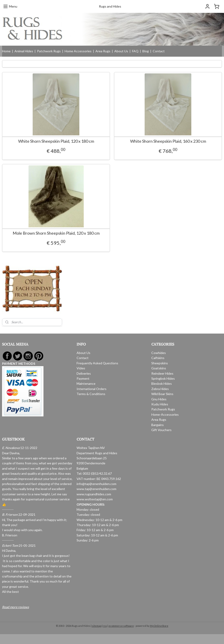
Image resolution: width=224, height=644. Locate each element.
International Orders (92, 389)
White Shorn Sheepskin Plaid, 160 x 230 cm (160, 141)
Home (6, 51)
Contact (159, 51)
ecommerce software (121, 626)
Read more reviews (16, 607)
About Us (121, 51)
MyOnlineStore (159, 626)
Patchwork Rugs (49, 51)
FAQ (135, 51)
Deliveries (84, 373)
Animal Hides (24, 51)
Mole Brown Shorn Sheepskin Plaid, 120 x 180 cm (56, 234)
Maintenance (86, 383)
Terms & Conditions (91, 394)
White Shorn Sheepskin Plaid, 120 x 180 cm (56, 141)
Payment (83, 378)
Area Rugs (103, 51)
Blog (146, 51)
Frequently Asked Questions (97, 363)
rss (105, 626)
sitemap (97, 626)
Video (81, 368)
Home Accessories (78, 51)
